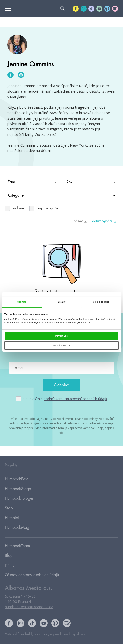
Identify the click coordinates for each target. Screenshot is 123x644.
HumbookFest (16, 479)
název (81, 222)
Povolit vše (61, 336)
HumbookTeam (17, 546)
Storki (10, 508)
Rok (91, 182)
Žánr (32, 182)
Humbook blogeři (20, 498)
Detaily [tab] (61, 302)
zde (61, 433)
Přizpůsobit (62, 346)
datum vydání (105, 222)
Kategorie (61, 195)
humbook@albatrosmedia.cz (29, 607)
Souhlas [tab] (22, 302)
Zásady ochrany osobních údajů (32, 575)
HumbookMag (17, 527)
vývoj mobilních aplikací (65, 634)
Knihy (10, 565)
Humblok (12, 518)
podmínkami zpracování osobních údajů (75, 399)
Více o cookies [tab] (101, 302)
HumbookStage (18, 489)
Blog (9, 556)
